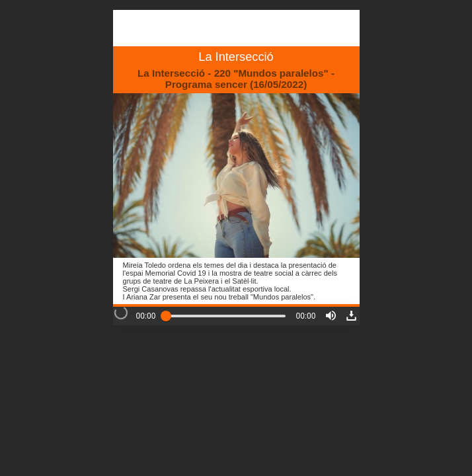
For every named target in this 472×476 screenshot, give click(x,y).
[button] (331, 316)
